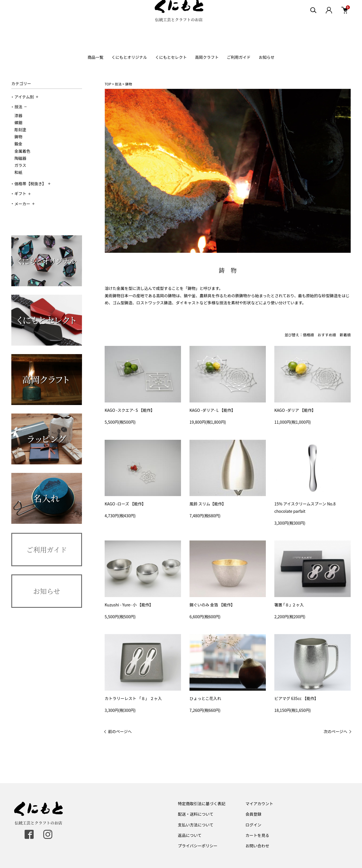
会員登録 (253, 814)
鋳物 (18, 137)
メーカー (24, 204)
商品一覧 (95, 57)
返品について (190, 835)
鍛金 (18, 144)
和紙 (18, 172)
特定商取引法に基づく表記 (202, 804)
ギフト (22, 193)
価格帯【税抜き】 (32, 184)
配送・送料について (196, 814)
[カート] (344, 22)
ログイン (253, 825)
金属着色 (22, 151)
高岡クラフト (207, 57)
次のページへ (335, 731)
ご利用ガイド (239, 57)
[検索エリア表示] (313, 22)
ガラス (20, 165)
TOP (108, 84)
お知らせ (267, 57)
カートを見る (257, 835)
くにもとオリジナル (129, 57)
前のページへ (120, 731)
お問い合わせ (257, 846)
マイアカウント (259, 804)
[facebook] (29, 834)
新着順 (345, 335)
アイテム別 (26, 97)
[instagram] (48, 834)
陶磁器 (20, 158)
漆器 (18, 115)
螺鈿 (18, 122)
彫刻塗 (20, 130)
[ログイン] (329, 22)
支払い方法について (196, 825)
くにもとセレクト (171, 57)
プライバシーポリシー (198, 846)
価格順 (308, 335)
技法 (21, 107)
